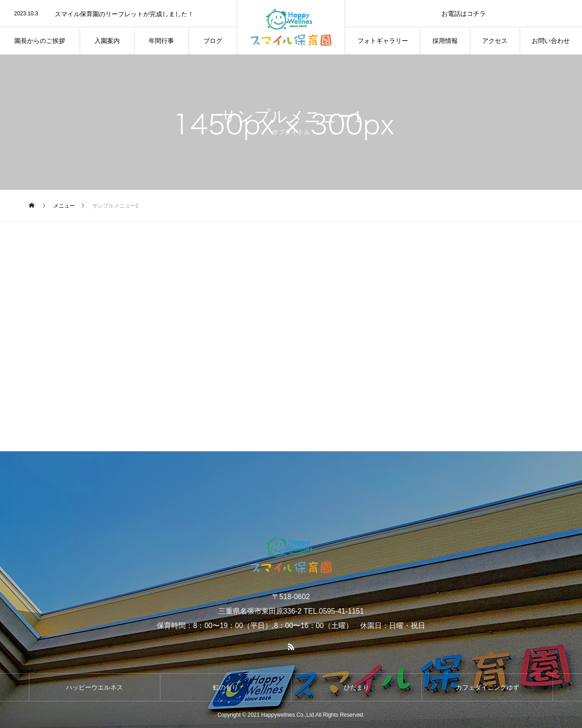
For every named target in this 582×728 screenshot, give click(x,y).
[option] (118, 14)
